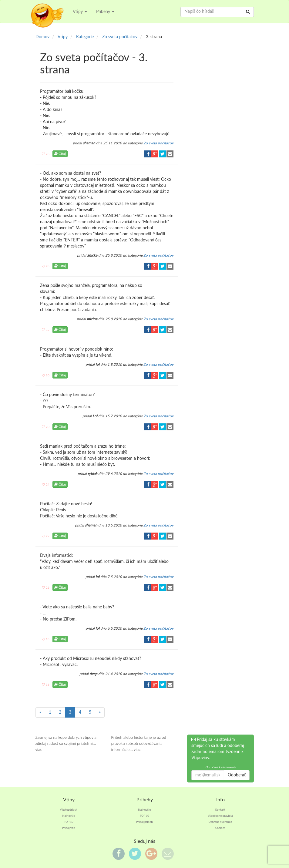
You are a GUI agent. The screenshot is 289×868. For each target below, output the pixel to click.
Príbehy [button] (105, 12)
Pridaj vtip (69, 828)
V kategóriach (69, 810)
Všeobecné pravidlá (220, 816)
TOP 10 (69, 822)
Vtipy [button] (80, 12)
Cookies (220, 828)
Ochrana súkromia (220, 822)
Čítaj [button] (60, 154)
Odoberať (237, 775)
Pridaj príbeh (144, 822)
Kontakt (220, 810)
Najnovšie (69, 816)
